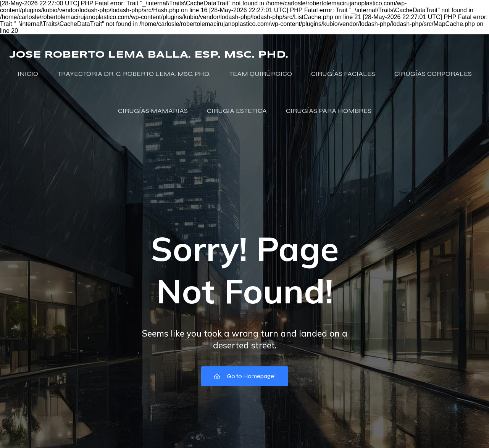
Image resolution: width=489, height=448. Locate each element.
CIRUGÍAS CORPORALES (433, 74)
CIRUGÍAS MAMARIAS (153, 111)
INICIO (28, 74)
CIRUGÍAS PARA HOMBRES (329, 111)
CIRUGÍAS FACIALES (343, 74)
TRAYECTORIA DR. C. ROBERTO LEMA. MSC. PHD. (134, 74)
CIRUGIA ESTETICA (237, 111)
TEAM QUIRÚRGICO (261, 74)
